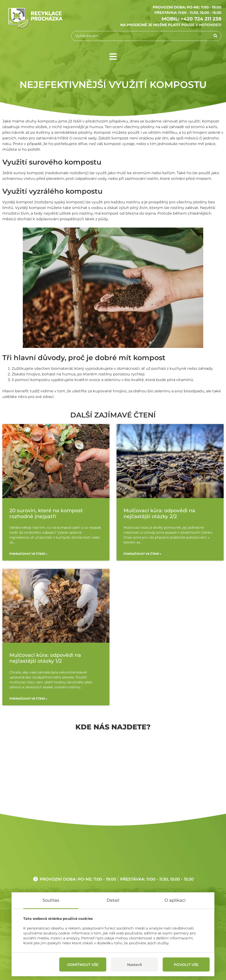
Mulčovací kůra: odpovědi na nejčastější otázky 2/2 (159, 513)
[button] (113, 57)
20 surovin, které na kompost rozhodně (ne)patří (46, 513)
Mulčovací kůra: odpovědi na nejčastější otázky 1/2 (45, 658)
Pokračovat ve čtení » (28, 554)
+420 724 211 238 (201, 19)
